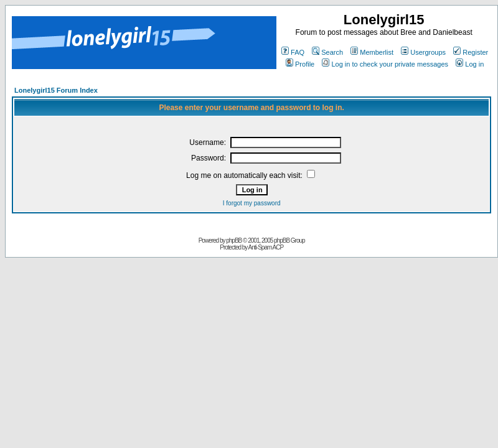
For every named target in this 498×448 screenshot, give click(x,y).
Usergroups (423, 52)
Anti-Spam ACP (266, 247)
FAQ (293, 52)
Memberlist (372, 52)
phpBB (234, 240)
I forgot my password (252, 203)
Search (327, 52)
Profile (300, 64)
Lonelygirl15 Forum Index (56, 90)
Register (471, 52)
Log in (470, 64)
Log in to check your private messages (385, 64)
